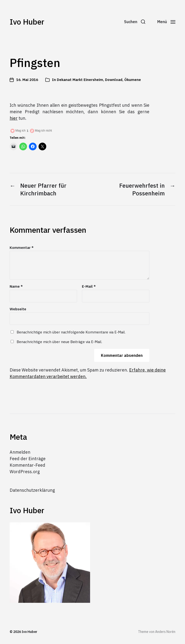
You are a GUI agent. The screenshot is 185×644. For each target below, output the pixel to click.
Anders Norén (165, 632)
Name (16, 287)
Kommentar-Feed (27, 465)
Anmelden (20, 452)
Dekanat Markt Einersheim (80, 80)
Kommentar (22, 248)
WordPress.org (25, 472)
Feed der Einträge (28, 459)
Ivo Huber (27, 22)
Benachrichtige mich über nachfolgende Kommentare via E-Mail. (71, 332)
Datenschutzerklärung (32, 490)
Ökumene (133, 80)
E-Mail (89, 287)
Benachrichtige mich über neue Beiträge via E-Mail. (59, 342)
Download (114, 80)
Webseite (18, 309)
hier (14, 118)
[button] (135, 22)
